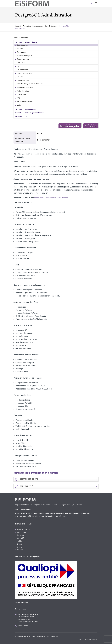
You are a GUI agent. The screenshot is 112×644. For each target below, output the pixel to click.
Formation (70, 126)
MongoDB (20, 538)
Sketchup (20, 535)
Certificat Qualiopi (22, 603)
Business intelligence (25, 56)
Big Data (20, 49)
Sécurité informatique (25, 101)
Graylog (20, 547)
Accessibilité (39, 198)
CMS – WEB (21, 63)
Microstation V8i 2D (24, 529)
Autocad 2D (21, 550)
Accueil (18, 26)
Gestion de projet (23, 80)
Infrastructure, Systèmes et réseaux (30, 84)
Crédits (80, 639)
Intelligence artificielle (25, 87)
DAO (19, 66)
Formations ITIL (21, 116)
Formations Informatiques (33, 26)
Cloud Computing (23, 59)
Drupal (19, 544)
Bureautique (21, 52)
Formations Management (25, 109)
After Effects (21, 532)
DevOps (20, 77)
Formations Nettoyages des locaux (29, 113)
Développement (23, 70)
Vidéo (19, 105)
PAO (18, 98)
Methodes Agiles (23, 91)
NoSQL (19, 541)
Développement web (24, 73)
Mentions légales (91, 639)
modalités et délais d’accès (57, 198)
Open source (22, 94)
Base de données (51, 26)
